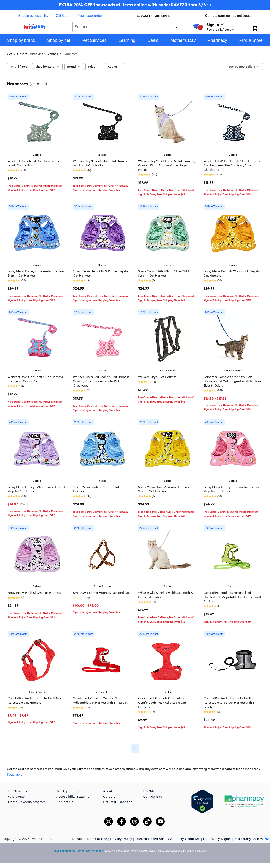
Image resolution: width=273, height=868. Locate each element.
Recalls (78, 839)
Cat (10, 54)
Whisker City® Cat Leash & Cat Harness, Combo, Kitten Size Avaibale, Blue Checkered (232, 165)
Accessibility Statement (74, 797)
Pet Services (17, 791)
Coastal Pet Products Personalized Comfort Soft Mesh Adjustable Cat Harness (162, 703)
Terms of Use (97, 839)
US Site (149, 791)
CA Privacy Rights (217, 839)
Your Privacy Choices (251, 839)
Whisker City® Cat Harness (157, 377)
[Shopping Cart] (260, 29)
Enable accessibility (33, 16)
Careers (109, 797)
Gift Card (63, 16)
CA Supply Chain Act (184, 839)
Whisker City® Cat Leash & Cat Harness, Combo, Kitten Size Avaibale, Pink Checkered (101, 381)
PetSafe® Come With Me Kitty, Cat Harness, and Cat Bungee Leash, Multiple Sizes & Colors (232, 381)
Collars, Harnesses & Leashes (38, 54)
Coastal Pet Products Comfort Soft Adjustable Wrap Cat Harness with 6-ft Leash (230, 703)
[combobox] (126, 26)
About (108, 791)
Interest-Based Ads (150, 839)
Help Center (17, 797)
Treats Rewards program (27, 802)
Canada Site (153, 797)
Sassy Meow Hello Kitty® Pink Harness (34, 593)
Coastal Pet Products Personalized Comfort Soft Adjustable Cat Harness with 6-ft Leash (233, 597)
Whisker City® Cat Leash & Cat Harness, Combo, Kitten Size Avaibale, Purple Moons (167, 165)
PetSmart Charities (118, 802)
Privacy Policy (121, 839)
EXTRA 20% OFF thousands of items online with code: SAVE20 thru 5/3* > (135, 5)
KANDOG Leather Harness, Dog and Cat (101, 593)
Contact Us (65, 802)
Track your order (89, 16)
